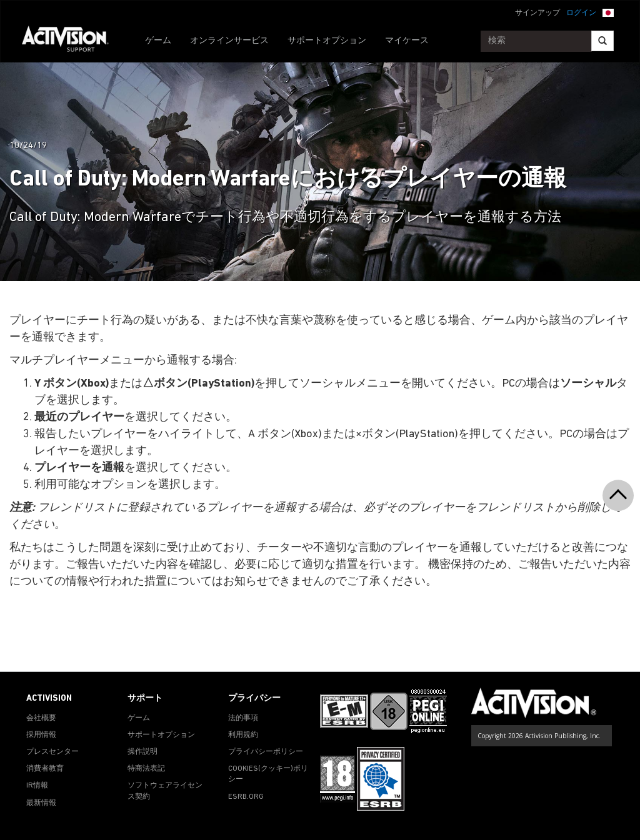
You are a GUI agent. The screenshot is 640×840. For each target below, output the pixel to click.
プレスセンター (52, 752)
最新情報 (41, 803)
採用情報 (41, 735)
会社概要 (41, 718)
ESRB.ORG (246, 797)
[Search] (602, 41)
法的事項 (243, 718)
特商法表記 (146, 769)
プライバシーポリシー (266, 752)
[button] (608, 12)
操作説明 (142, 752)
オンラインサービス (229, 41)
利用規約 (243, 735)
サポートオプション (327, 41)
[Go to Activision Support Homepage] (72, 41)
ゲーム (158, 41)
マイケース (407, 41)
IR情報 (37, 786)
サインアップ (537, 13)
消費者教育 (45, 769)
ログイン (581, 13)
